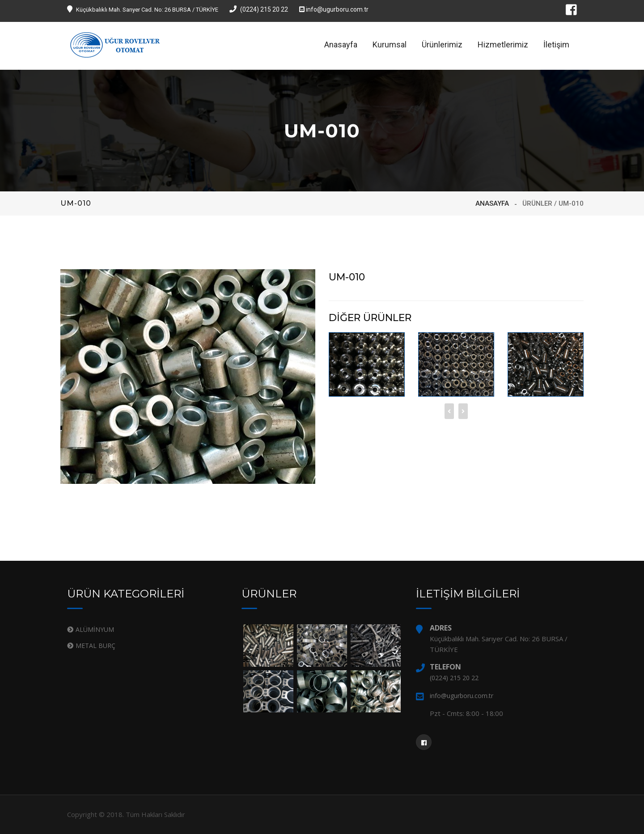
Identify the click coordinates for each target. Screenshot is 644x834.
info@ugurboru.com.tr (334, 9)
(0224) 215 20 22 (259, 9)
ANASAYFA (492, 203)
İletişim (556, 44)
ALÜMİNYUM (95, 629)
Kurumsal (390, 44)
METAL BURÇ (95, 646)
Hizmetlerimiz (503, 44)
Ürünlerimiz (442, 44)
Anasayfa (341, 44)
